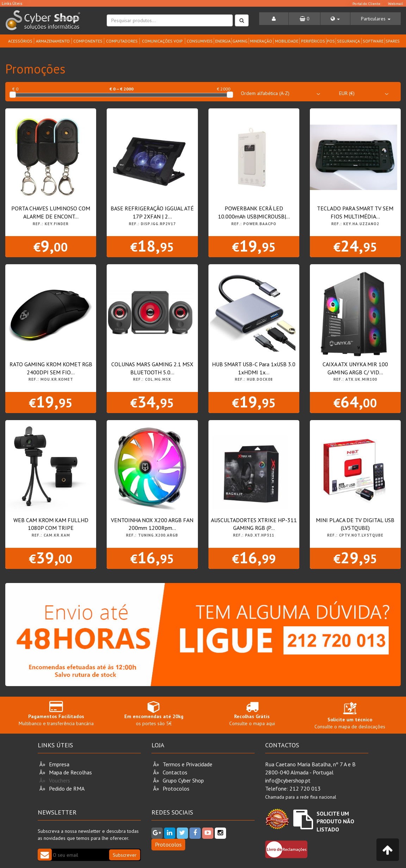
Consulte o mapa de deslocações (350, 717)
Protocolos (176, 788)
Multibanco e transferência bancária (56, 713)
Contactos (175, 772)
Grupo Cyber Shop (183, 780)
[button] (335, 19)
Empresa (59, 764)
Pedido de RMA (67, 788)
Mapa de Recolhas (70, 772)
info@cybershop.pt (288, 780)
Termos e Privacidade (188, 764)
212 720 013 (305, 788)
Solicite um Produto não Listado (335, 822)
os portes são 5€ (154, 713)
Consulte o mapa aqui (252, 713)
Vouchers (60, 780)
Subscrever (125, 855)
